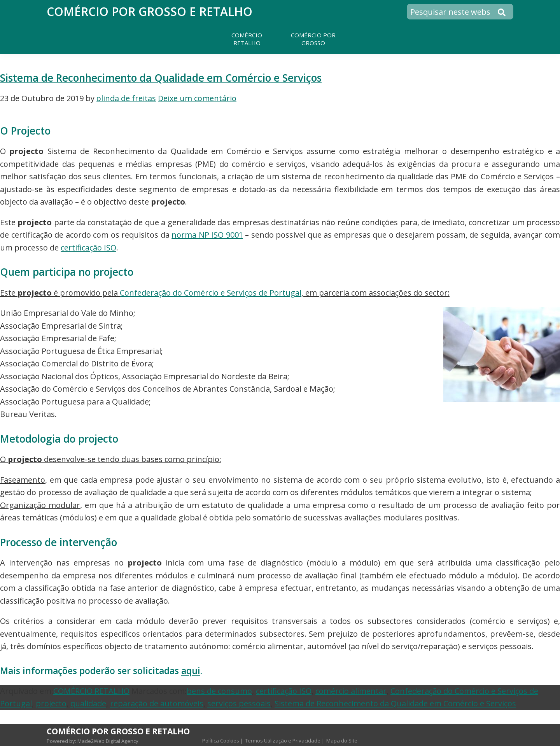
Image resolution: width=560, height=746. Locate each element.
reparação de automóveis (157, 703)
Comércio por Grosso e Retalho (150, 11)
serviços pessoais (239, 703)
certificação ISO (88, 248)
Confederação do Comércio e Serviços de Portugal (211, 293)
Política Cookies (221, 741)
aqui (191, 671)
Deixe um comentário (197, 98)
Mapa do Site (342, 741)
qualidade (88, 703)
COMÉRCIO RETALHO (91, 691)
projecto (51, 703)
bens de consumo (219, 691)
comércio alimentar (351, 691)
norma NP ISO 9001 (207, 235)
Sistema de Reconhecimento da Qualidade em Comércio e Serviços (161, 78)
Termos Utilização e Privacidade (283, 741)
